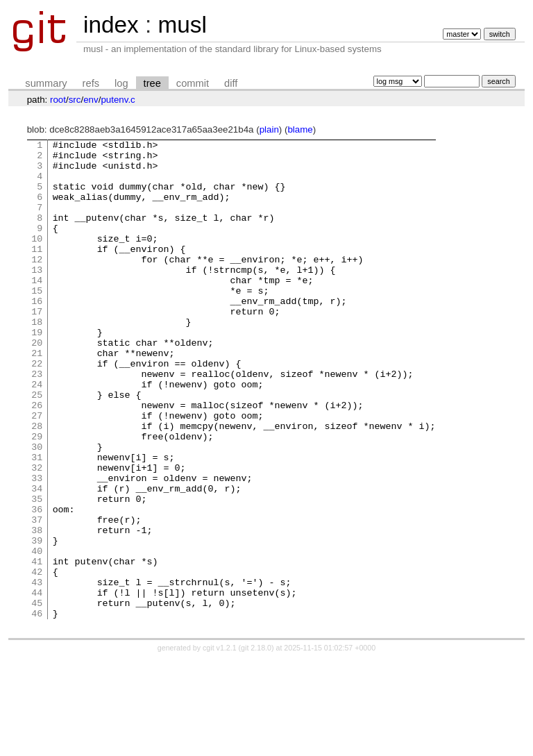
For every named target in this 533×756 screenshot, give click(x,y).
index (111, 25)
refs (91, 83)
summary (46, 83)
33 (37, 546)
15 (37, 321)
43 (37, 671)
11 (37, 271)
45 (37, 696)
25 (37, 446)
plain (269, 129)
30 (37, 509)
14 (37, 309)
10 (37, 259)
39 (37, 621)
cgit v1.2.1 (220, 744)
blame (300, 129)
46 (37, 709)
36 (37, 584)
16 (37, 334)
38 (37, 609)
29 (37, 496)
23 (37, 421)
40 (37, 634)
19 (37, 371)
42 (37, 659)
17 (37, 346)
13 (37, 296)
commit (193, 83)
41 (37, 646)
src (75, 100)
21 (37, 396)
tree (152, 83)
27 (37, 471)
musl (182, 25)
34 (37, 559)
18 (37, 359)
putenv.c (118, 100)
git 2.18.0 (256, 744)
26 (37, 459)
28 (37, 484)
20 (37, 384)
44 (37, 684)
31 (37, 521)
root (58, 100)
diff (231, 83)
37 (37, 596)
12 (37, 284)
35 (37, 571)
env (91, 100)
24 (37, 434)
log (121, 83)
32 (37, 534)
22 (37, 409)
